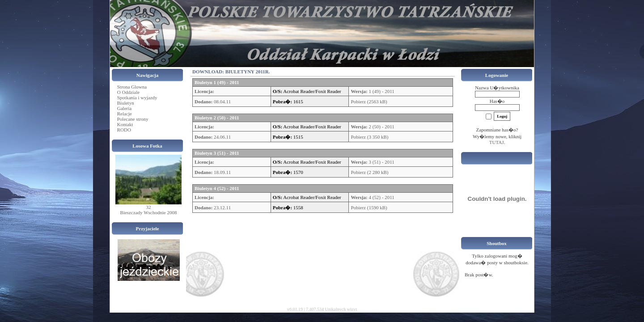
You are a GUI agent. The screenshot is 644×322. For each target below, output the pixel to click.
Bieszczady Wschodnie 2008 (149, 212)
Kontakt (125, 124)
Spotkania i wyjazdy (137, 97)
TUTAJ (497, 142)
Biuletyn (126, 103)
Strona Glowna (132, 87)
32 (149, 207)
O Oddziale (128, 92)
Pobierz (358, 102)
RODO (124, 130)
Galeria (124, 108)
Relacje (125, 114)
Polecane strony (133, 119)
